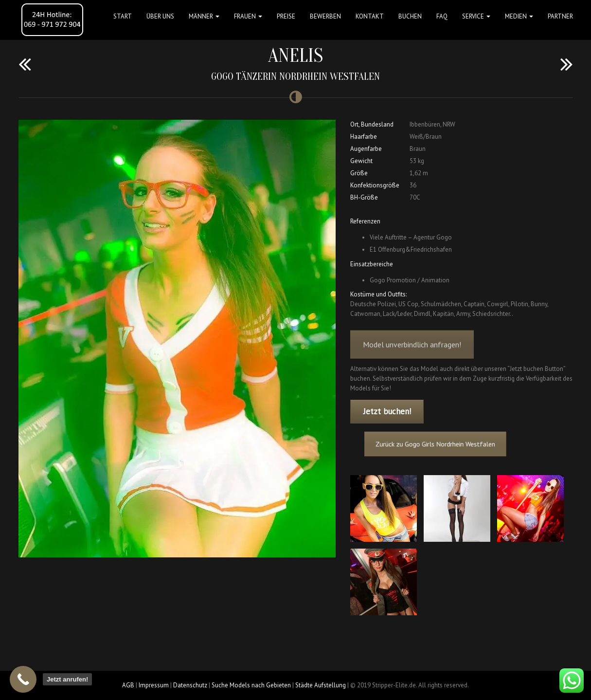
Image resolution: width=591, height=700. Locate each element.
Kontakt (370, 16)
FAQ (442, 16)
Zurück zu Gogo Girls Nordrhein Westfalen (442, 444)
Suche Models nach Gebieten (251, 685)
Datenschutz (190, 685)
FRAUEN (248, 16)
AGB (128, 685)
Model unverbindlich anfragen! (412, 353)
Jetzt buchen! (387, 411)
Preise (286, 16)
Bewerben (325, 16)
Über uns (160, 16)
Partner (560, 16)
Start (123, 16)
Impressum (154, 685)
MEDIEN (519, 16)
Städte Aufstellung (321, 685)
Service (476, 16)
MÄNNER (204, 16)
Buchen (410, 16)
